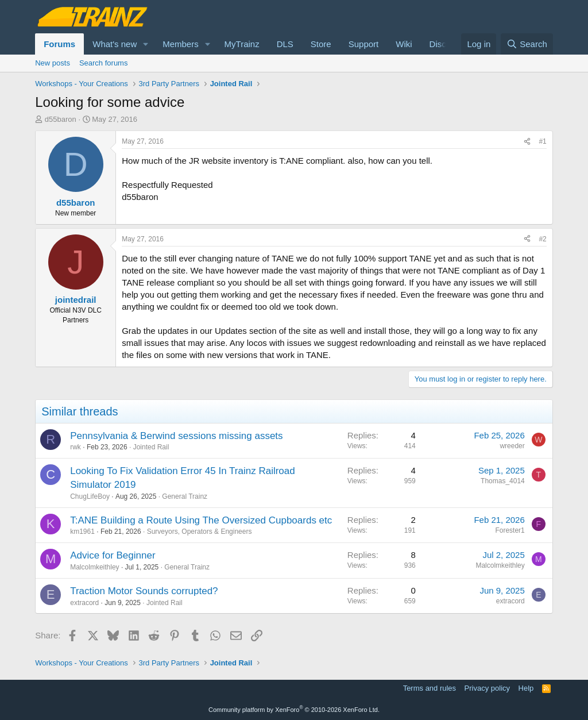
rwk (76, 447)
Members (181, 44)
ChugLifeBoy (90, 496)
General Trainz (185, 496)
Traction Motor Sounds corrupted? (144, 591)
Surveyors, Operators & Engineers (200, 532)
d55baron (61, 119)
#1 (542, 141)
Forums (59, 44)
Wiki (404, 44)
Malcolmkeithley (94, 567)
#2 (542, 239)
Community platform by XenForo (294, 710)
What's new (115, 44)
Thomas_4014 (503, 481)
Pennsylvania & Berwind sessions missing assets (176, 436)
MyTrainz (242, 44)
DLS (285, 44)
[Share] (527, 142)
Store (321, 44)
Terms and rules (430, 688)
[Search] (527, 44)
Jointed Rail (151, 447)
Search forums (104, 63)
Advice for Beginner (113, 555)
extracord (84, 603)
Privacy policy (487, 688)
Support (364, 44)
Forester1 (510, 530)
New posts (53, 63)
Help (526, 688)
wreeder (512, 446)
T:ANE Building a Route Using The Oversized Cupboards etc (201, 520)
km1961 (82, 532)
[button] (146, 44)
